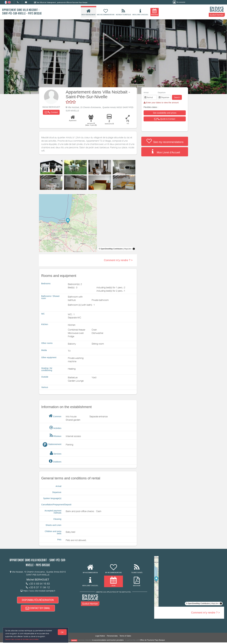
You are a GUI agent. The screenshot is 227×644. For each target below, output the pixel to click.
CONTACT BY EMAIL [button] (38, 609)
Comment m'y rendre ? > (118, 260)
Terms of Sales (125, 638)
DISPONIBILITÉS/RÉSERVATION (38, 600)
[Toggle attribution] (134, 249)
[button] (51, 112)
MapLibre (128, 249)
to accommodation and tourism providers (108, 642)
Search (177, 97)
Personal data (112, 638)
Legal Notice (100, 638)
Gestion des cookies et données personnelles (22, 639)
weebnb (74, 642)
